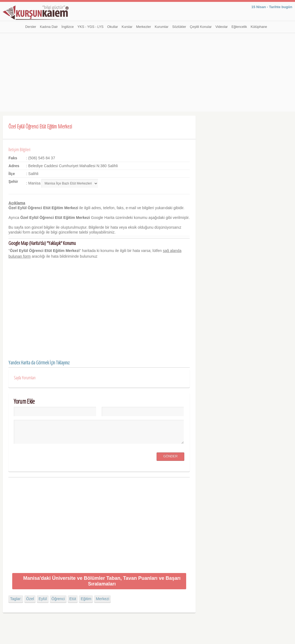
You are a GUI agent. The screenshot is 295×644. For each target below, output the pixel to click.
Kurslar (127, 27)
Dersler (31, 27)
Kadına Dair (49, 27)
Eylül (43, 599)
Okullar (113, 27)
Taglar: (16, 599)
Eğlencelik (239, 27)
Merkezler (144, 27)
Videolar (222, 27)
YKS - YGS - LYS (90, 27)
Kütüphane (259, 27)
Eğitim (86, 599)
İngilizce (68, 27)
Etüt (73, 599)
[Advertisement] (148, 74)
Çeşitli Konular (201, 27)
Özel (30, 599)
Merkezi (102, 599)
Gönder (171, 456)
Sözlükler (179, 27)
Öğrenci (58, 599)
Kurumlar (162, 27)
